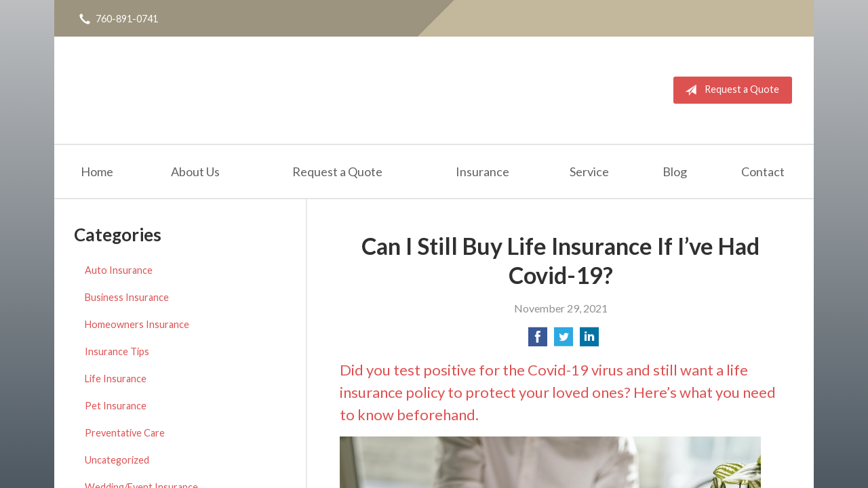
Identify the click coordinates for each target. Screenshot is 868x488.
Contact (763, 171)
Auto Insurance (119, 270)
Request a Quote (729, 90)
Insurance (482, 171)
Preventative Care (125, 433)
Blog (675, 171)
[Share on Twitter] (564, 341)
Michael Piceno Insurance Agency (204, 90)
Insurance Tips (117, 351)
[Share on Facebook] (538, 341)
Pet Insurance (116, 406)
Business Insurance (127, 297)
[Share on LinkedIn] (589, 341)
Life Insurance (116, 379)
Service (589, 171)
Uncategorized (117, 460)
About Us (195, 171)
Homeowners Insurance (137, 324)
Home (97, 171)
